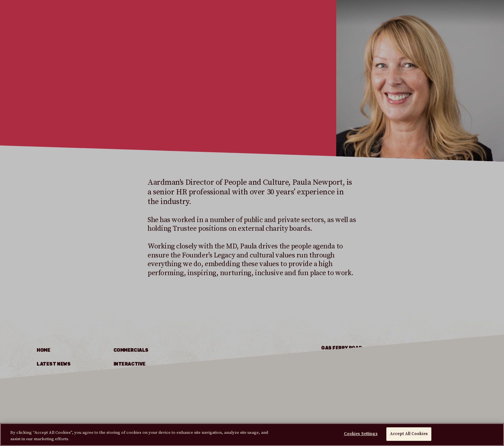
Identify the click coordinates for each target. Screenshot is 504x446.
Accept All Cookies (409, 434)
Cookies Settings (361, 434)
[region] (252, 435)
